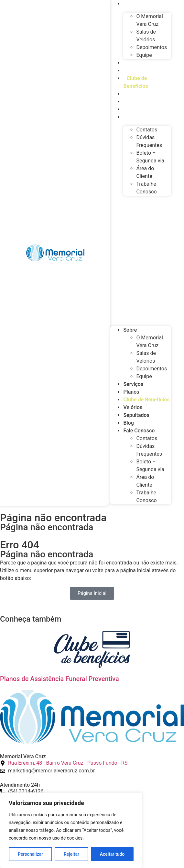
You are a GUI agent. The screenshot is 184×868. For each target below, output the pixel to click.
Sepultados (140, 102)
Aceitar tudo (112, 854)
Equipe (144, 55)
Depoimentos (152, 47)
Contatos (147, 130)
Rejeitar (71, 854)
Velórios (136, 94)
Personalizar (30, 854)
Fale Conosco (142, 117)
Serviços (136, 63)
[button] (141, 258)
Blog (132, 109)
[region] (71, 830)
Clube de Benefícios (135, 82)
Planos (134, 71)
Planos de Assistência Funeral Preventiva (60, 679)
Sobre (130, 330)
